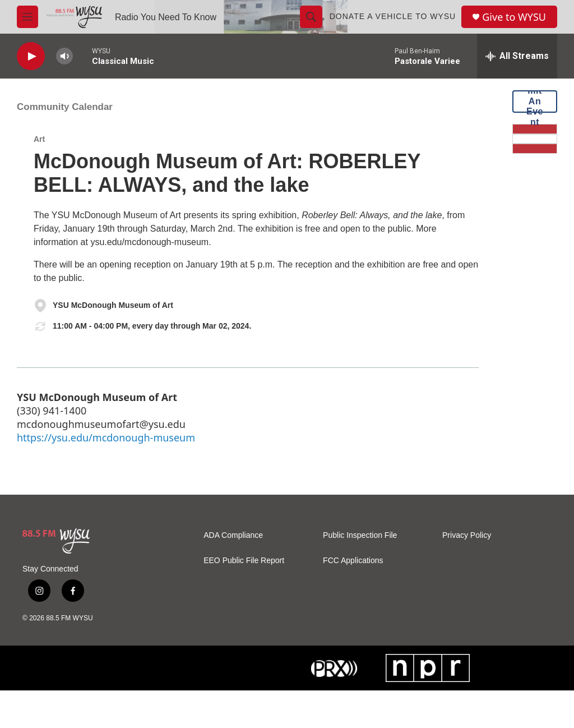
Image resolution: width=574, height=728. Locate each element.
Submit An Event (475, 101)
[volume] (64, 56)
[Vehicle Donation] (475, 174)
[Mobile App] (475, 208)
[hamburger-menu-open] (27, 17)
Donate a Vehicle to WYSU (393, 16)
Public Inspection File (360, 573)
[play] (31, 56)
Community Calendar (65, 107)
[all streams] (517, 56)
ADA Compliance (233, 573)
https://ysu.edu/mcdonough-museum (106, 475)
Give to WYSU (514, 17)
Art (39, 139)
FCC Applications (353, 598)
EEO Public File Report (244, 598)
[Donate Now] (475, 141)
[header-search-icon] (311, 17)
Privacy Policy (467, 573)
